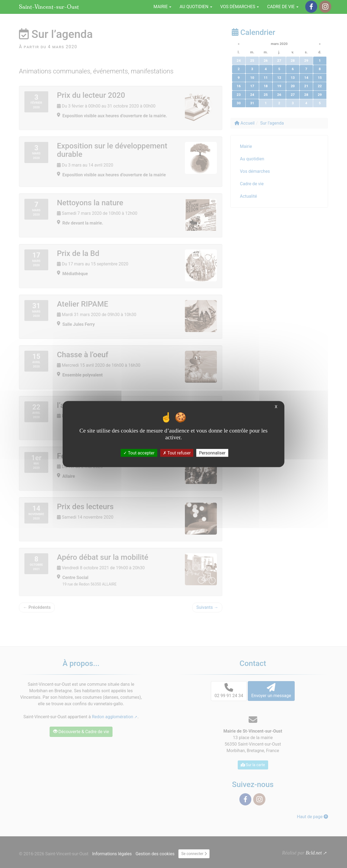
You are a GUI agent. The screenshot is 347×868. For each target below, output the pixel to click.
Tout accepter (139, 453)
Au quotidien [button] (196, 7)
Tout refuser (177, 453)
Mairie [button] (162, 7)
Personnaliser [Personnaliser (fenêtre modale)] (212, 453)
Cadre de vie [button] (283, 7)
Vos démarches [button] (240, 7)
